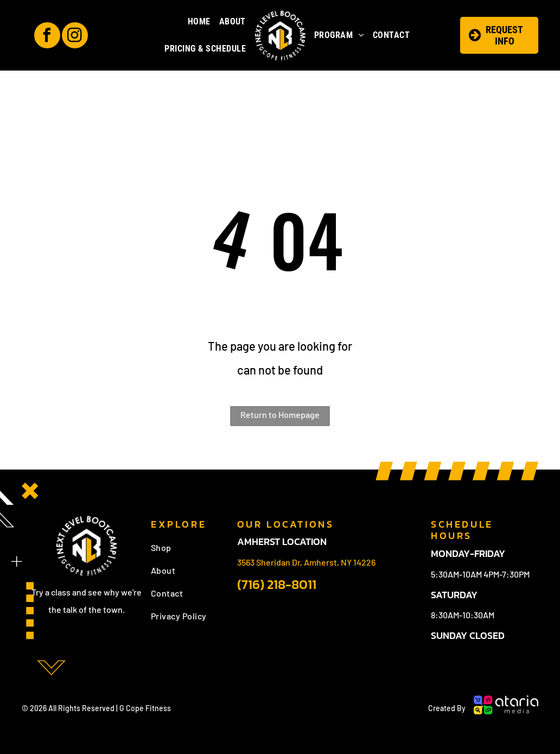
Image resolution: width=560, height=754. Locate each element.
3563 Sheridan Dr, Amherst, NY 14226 (306, 562)
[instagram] (75, 37)
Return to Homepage (280, 414)
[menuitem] (199, 22)
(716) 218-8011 (277, 584)
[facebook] (47, 37)
